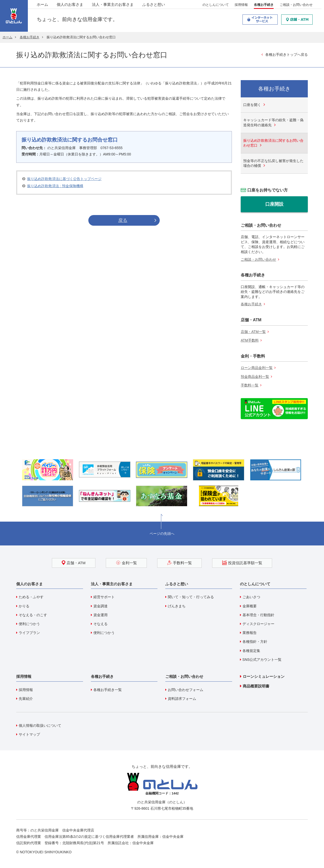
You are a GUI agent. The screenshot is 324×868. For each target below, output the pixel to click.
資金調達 (100, 606)
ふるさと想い (154, 5)
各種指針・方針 (255, 642)
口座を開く (252, 105)
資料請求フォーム (182, 699)
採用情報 (241, 5)
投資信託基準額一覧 (242, 563)
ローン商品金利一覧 (257, 368)
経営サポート (104, 597)
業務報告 (250, 633)
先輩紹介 (26, 699)
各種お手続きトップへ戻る (287, 55)
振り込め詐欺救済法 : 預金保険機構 (55, 186)
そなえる (100, 624)
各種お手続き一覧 (108, 690)
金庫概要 (250, 606)
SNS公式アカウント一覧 (262, 660)
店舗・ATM (74, 563)
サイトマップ (29, 734)
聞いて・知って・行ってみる (191, 597)
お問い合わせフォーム (186, 690)
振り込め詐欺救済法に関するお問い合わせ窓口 (273, 143)
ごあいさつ (251, 597)
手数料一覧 (250, 385)
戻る (123, 220)
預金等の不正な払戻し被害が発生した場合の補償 (273, 163)
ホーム (42, 5)
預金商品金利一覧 (255, 377)
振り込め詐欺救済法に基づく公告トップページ (64, 179)
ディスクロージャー (258, 624)
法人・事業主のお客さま (113, 5)
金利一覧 (126, 563)
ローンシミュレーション (264, 676)
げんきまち (177, 606)
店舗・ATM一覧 (253, 332)
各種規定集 (251, 651)
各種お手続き (264, 5)
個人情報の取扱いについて (40, 725)
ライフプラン (29, 633)
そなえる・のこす (33, 615)
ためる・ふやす (31, 597)
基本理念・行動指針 (258, 615)
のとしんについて (216, 5)
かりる (24, 606)
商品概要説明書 (256, 686)
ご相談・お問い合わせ (296, 5)
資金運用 (100, 615)
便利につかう (29, 624)
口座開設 (274, 204)
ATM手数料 (250, 340)
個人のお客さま (70, 5)
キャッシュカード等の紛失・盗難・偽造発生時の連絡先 (273, 122)
